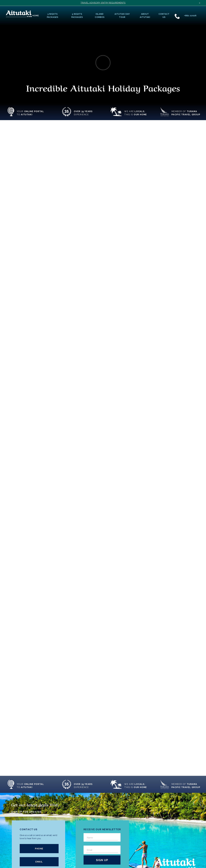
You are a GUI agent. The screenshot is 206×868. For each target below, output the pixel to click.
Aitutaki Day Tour (122, 16)
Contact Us (164, 16)
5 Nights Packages (77, 16)
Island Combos (100, 16)
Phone (39, 849)
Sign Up (102, 860)
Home (36, 16)
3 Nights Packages (53, 16)
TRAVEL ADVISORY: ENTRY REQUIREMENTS (103, 3)
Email (39, 862)
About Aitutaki (145, 16)
